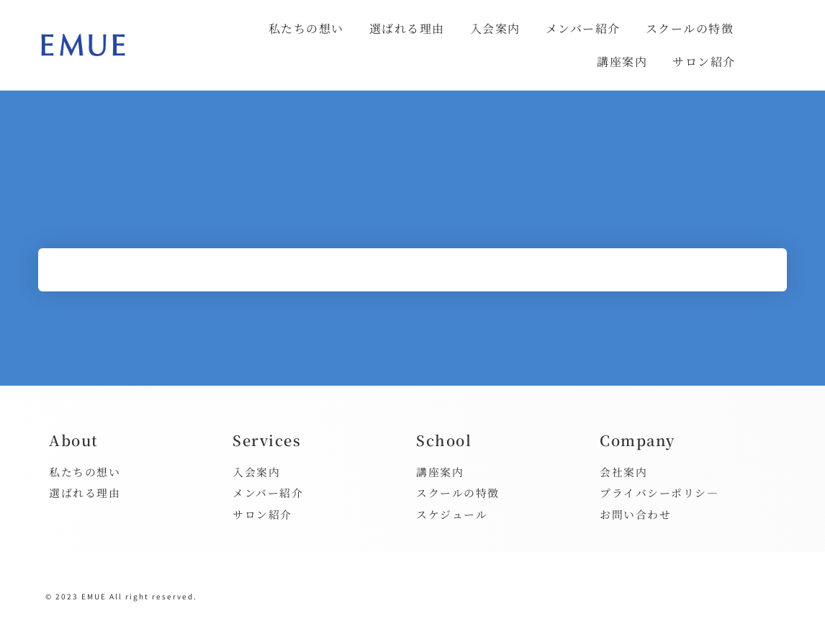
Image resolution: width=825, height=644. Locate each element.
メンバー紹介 (583, 28)
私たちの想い (306, 28)
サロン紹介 (704, 62)
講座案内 (622, 62)
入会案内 (495, 28)
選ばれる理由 (407, 28)
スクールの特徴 (690, 28)
